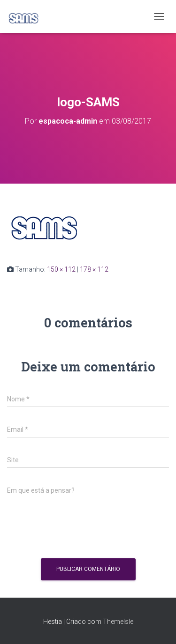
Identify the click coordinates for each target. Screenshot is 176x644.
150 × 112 (61, 269)
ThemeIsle (118, 622)
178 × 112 (94, 269)
